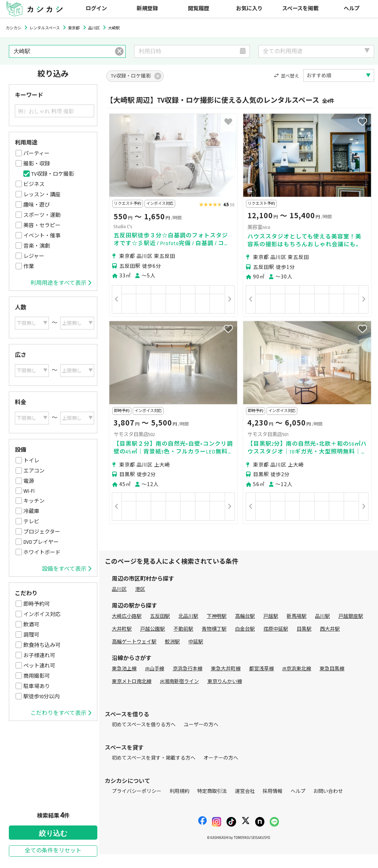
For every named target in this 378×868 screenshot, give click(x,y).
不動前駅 (183, 629)
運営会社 (245, 791)
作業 (29, 266)
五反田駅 (160, 616)
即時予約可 (37, 604)
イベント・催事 (42, 236)
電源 (29, 481)
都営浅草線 (262, 669)
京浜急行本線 (188, 669)
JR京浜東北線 (297, 669)
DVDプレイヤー (41, 542)
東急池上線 (124, 669)
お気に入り (249, 9)
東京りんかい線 (225, 681)
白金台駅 (245, 629)
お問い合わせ (328, 791)
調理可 (31, 635)
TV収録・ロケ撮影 (53, 174)
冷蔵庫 (31, 511)
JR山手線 (155, 669)
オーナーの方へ (221, 758)
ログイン (96, 9)
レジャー (34, 256)
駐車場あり (37, 686)
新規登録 (147, 9)
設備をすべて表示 (67, 569)
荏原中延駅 (276, 629)
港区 (140, 589)
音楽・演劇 (37, 246)
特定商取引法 (212, 791)
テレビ (31, 522)
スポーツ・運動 (42, 215)
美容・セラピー (42, 225)
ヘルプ (352, 9)
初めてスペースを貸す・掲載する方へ (154, 758)
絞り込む (53, 833)
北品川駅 (188, 616)
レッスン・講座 (42, 195)
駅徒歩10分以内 (41, 697)
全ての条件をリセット (53, 851)
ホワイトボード (42, 552)
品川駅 (322, 616)
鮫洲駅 (172, 642)
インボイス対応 (42, 614)
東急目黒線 (332, 669)
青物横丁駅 (214, 629)
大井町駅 (122, 629)
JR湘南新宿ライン (179, 681)
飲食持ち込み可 (42, 645)
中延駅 (196, 642)
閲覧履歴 (199, 9)
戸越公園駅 (153, 629)
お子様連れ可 (39, 655)
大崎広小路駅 (127, 616)
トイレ (31, 461)
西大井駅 (330, 629)
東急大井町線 (226, 669)
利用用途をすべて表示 (61, 283)
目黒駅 (304, 629)
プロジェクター (42, 532)
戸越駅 (271, 616)
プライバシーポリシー (137, 791)
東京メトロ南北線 (132, 681)
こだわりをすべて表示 (61, 713)
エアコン (34, 471)
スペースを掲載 (300, 9)
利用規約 (179, 791)
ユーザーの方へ (201, 725)
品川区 (119, 589)
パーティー (36, 153)
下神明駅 (217, 616)
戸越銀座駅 (351, 616)
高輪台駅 (245, 616)
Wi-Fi (29, 491)
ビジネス (34, 184)
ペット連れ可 (39, 666)
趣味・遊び (37, 205)
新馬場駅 (297, 616)
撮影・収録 (37, 164)
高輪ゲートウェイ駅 (134, 642)
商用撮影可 (37, 676)
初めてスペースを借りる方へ (144, 725)
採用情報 (273, 791)
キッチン (34, 501)
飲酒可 (31, 625)
